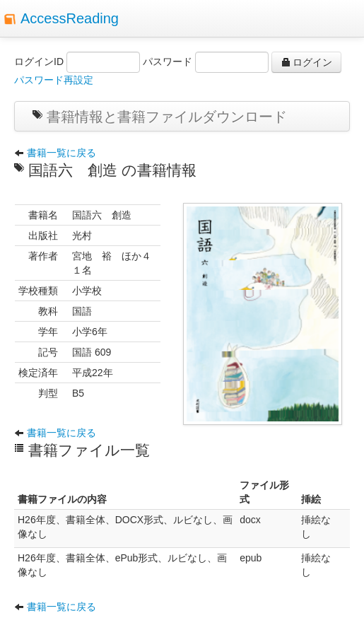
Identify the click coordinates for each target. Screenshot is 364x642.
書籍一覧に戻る (55, 153)
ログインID (39, 62)
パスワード (168, 62)
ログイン (307, 62)
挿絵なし (316, 527)
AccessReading (70, 18)
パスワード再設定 (54, 80)
